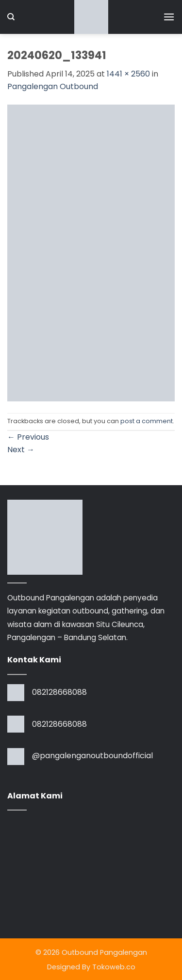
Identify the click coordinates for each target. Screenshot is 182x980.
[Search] (11, 17)
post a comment (147, 421)
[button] (169, 17)
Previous (28, 437)
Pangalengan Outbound (53, 86)
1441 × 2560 (128, 74)
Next (21, 450)
